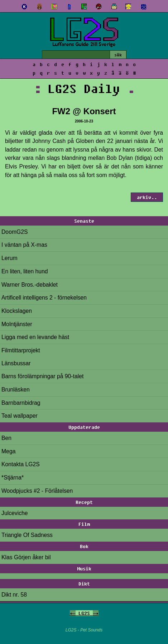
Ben (6, 438)
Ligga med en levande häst (35, 337)
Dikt (84, 584)
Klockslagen (17, 311)
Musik (84, 569)
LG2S (84, 613)
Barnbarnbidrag (21, 403)
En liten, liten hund (25, 271)
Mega (8, 451)
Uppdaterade (84, 427)
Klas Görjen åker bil (26, 557)
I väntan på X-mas (24, 245)
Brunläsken (16, 390)
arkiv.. (147, 197)
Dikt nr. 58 (14, 595)
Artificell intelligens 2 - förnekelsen (44, 298)
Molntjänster (17, 324)
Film (84, 524)
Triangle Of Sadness (27, 535)
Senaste (84, 221)
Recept (84, 502)
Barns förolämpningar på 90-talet (42, 376)
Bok (84, 546)
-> (96, 613)
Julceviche (15, 513)
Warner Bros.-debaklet (30, 285)
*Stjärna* (13, 478)
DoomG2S (15, 232)
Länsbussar (16, 363)
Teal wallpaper (20, 416)
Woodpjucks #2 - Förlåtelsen (37, 491)
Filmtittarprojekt (21, 350)
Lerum (9, 258)
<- (73, 613)
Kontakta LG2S (21, 464)
